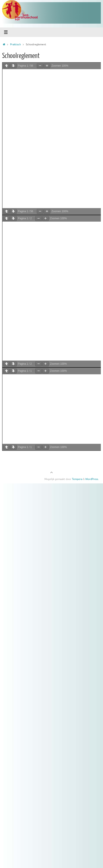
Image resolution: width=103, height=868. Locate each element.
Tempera (77, 479)
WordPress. (92, 479)
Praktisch (16, 44)
